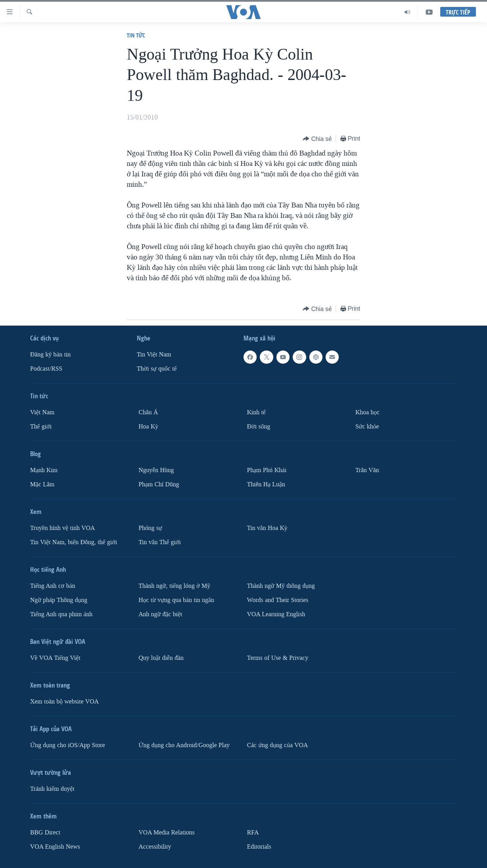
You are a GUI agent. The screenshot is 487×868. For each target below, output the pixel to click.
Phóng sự (150, 528)
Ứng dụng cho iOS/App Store (68, 745)
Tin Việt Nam (154, 355)
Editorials (259, 847)
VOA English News (55, 847)
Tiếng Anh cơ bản (53, 586)
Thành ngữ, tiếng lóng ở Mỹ (174, 586)
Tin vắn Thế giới (160, 542)
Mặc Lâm (42, 484)
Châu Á (148, 412)
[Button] (317, 139)
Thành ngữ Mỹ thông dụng (281, 586)
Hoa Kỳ (148, 427)
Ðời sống (259, 427)
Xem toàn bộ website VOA (64, 702)
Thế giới (41, 427)
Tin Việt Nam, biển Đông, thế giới (74, 542)
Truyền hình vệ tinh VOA (63, 528)
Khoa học (368, 412)
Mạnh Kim (44, 470)
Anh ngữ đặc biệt (160, 614)
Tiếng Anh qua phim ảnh (61, 614)
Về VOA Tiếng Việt (55, 658)
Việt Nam (42, 412)
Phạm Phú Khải (267, 470)
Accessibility (155, 847)
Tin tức (136, 35)
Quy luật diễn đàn (161, 658)
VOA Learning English (276, 614)
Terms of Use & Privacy (278, 658)
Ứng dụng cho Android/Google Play (184, 745)
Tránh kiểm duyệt (52, 789)
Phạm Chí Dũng (159, 484)
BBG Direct (45, 832)
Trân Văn (367, 470)
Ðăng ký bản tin (50, 355)
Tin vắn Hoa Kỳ (267, 528)
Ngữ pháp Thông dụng (59, 600)
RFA (253, 832)
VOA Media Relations (167, 832)
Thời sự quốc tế (157, 369)
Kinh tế (256, 412)
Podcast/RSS (46, 369)
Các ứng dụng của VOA (277, 745)
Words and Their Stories (278, 600)
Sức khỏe (367, 427)
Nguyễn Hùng (156, 470)
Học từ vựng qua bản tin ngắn (176, 600)
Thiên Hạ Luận (266, 484)
